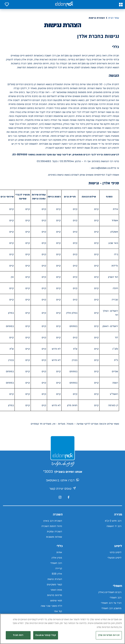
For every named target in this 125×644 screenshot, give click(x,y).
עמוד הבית (114, 18)
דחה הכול (18, 638)
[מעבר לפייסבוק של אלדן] (68, 497)
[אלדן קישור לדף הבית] (64, 4)
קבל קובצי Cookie (46, 638)
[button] (121, 5)
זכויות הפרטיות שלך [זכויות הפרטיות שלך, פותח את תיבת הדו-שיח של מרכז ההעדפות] (109, 638)
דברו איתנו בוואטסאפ (62, 481)
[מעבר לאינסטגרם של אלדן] (60, 497)
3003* (48, 472)
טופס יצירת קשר (63, 489)
